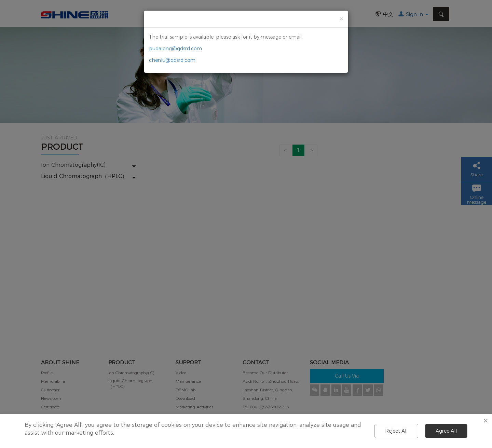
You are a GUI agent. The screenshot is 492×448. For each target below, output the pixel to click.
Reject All (396, 431)
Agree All (446, 431)
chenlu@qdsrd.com (172, 60)
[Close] (341, 19)
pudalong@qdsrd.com (175, 49)
